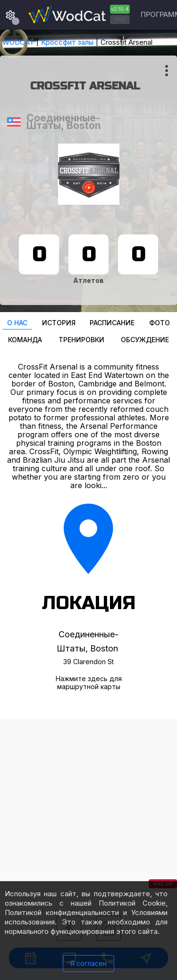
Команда (25, 340)
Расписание (112, 323)
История (59, 323)
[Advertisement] (88, 807)
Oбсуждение (145, 340)
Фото (160, 323)
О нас (17, 323)
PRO (120, 19)
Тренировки (81, 340)
